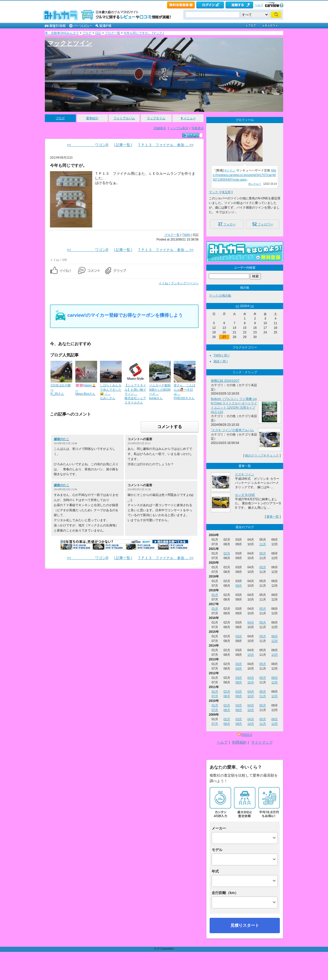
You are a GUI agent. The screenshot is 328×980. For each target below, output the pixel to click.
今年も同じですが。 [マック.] (144, 33)
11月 (263, 544)
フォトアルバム (124, 118)
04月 (251, 623)
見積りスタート (245, 925)
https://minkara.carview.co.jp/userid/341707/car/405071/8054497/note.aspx (244, 175)
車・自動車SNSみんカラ (62, 33)
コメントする (170, 427)
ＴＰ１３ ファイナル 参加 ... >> (166, 145)
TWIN (186, 235)
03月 (239, 636)
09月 (239, 586)
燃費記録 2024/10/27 (225, 381)
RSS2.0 (247, 735)
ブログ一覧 (112, 33)
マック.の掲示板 (220, 296)
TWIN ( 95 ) (221, 355)
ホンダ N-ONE (245, 495)
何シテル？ (255, 184)
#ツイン (230, 170)
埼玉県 (226, 192)
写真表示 (198, 128)
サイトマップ (262, 742)
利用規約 (239, 742)
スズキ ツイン (245, 474)
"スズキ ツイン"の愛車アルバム (232, 430)
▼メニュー (188, 118)
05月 (263, 553)
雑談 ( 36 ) (221, 361)
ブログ (87, 33)
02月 (227, 553)
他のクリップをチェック (262, 455)
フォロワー (263, 224)
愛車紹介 (92, 118)
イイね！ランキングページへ (179, 283)
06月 (275, 636)
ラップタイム (156, 118)
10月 (251, 655)
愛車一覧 (273, 517)
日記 (98, 33)
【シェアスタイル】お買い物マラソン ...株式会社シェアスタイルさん (135, 394)
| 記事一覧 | (123, 145)
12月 (275, 641)
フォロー (227, 224)
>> (252, 306)
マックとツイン (70, 43)
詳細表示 (160, 128)
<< (237, 306)
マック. (214, 192)
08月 (227, 696)
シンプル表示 (179, 128)
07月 (215, 696)
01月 (215, 595)
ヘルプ (259, 5)
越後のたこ (61, 439)
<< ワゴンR (88, 145)
